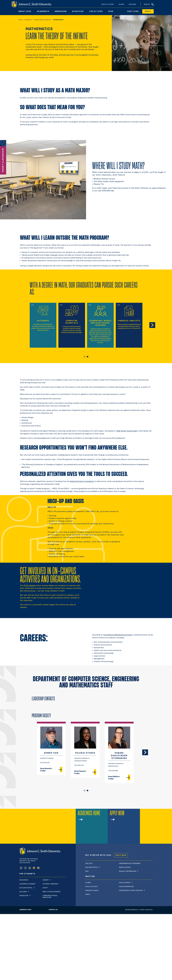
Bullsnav (23, 892)
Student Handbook (50, 884)
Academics (43, 11)
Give (111, 11)
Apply (148, 11)
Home (20, 20)
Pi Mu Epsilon (30, 586)
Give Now (132, 4)
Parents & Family (92, 890)
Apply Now (121, 855)
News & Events (125, 867)
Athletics (78, 11)
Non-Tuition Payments (52, 892)
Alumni (121, 4)
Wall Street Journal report (127, 431)
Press (88, 894)
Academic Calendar (27, 884)
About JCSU (25, 11)
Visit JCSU (133, 11)
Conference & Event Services (131, 890)
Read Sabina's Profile (114, 778)
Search (149, 4)
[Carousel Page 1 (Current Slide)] (85, 357)
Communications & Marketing (50, 897)
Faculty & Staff (108, 4)
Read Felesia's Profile (80, 772)
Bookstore (24, 896)
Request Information (127, 871)
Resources (24, 880)
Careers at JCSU (25, 910)
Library (46, 880)
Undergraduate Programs (43, 20)
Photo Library (125, 883)
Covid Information (126, 887)
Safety (45, 888)
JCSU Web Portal (26, 888)
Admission (61, 11)
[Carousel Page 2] (88, 357)
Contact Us (53, 910)
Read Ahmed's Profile (46, 770)
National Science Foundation (82, 481)
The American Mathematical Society (118, 635)
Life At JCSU (96, 11)
